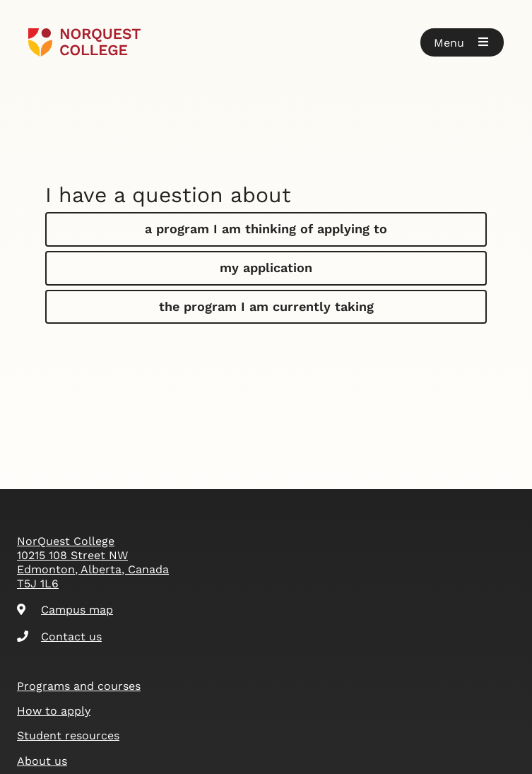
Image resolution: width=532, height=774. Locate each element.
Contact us (59, 637)
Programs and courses (79, 686)
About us (42, 761)
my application (266, 268)
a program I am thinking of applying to (266, 229)
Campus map (65, 610)
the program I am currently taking (266, 306)
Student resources (68, 735)
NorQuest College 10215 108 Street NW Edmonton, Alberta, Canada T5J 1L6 (93, 562)
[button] (462, 42)
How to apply (54, 711)
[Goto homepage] (84, 42)
